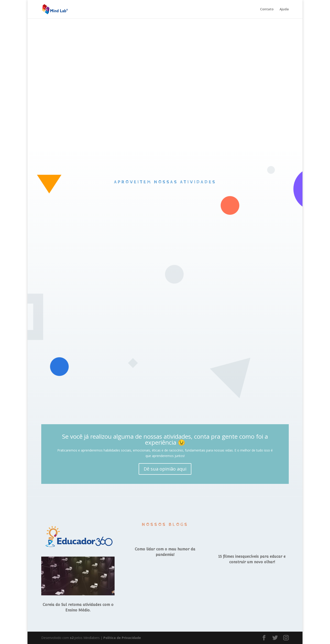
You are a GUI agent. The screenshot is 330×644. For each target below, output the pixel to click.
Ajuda (284, 9)
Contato (267, 9)
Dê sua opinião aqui (165, 469)
